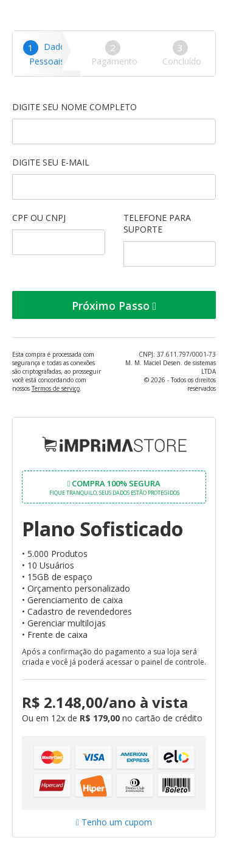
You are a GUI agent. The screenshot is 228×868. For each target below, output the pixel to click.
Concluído (182, 54)
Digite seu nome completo (114, 123)
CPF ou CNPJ (59, 233)
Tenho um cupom (114, 822)
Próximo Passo (114, 306)
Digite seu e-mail (114, 178)
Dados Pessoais (47, 54)
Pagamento (114, 54)
